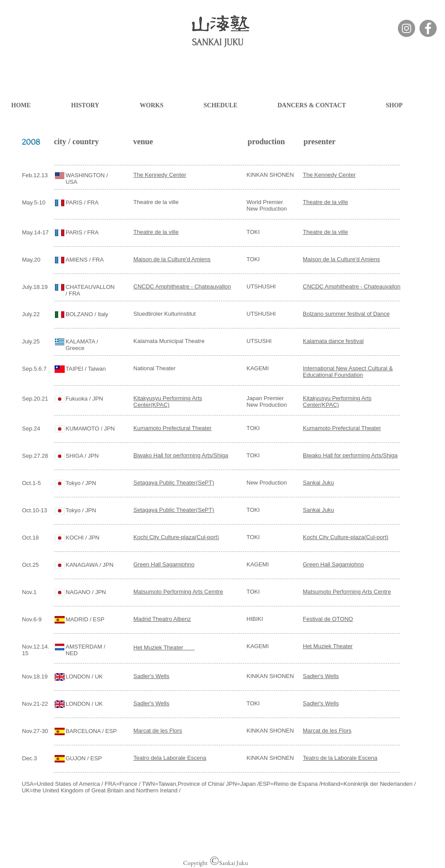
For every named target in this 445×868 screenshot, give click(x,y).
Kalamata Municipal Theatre (169, 341)
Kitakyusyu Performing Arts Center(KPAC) (337, 401)
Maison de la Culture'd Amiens (172, 259)
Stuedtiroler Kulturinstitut (165, 314)
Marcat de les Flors (158, 731)
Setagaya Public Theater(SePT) (174, 483)
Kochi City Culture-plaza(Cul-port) (176, 537)
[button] (101, 105)
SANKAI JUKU (218, 42)
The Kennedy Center (160, 175)
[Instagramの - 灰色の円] (406, 28)
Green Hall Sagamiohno (164, 564)
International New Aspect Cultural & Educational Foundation (348, 372)
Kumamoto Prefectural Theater (173, 428)
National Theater (154, 368)
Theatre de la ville (156, 202)
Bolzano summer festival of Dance (346, 314)
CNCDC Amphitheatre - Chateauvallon (352, 286)
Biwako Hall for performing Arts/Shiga (181, 455)
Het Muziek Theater (158, 647)
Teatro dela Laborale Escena (170, 758)
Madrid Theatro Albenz (162, 619)
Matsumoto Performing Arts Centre (347, 592)
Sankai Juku (318, 483)
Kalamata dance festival (333, 341)
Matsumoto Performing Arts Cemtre (178, 592)
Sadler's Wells (151, 676)
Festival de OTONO (328, 619)
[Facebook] (428, 28)
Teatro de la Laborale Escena (340, 758)
